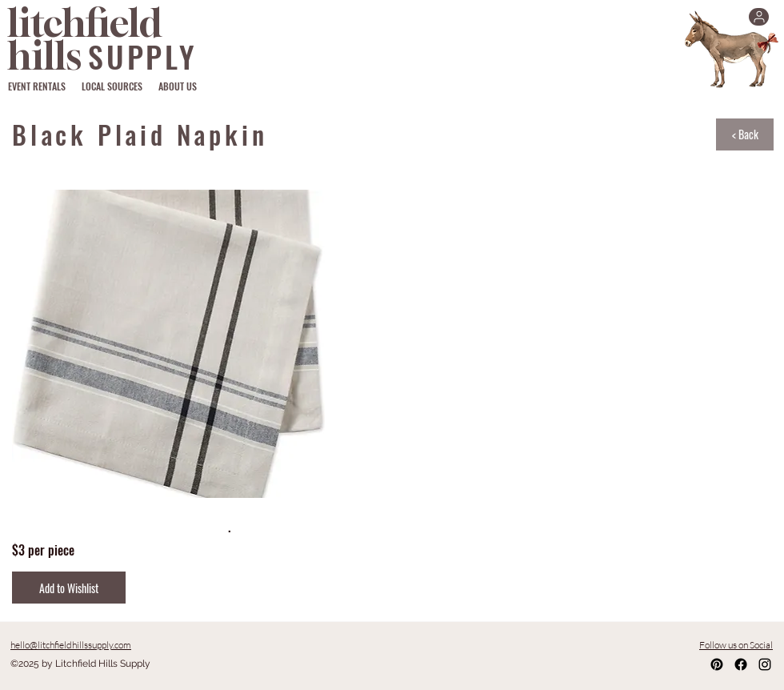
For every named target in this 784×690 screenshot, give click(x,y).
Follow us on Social (736, 645)
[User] (759, 17)
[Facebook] (741, 664)
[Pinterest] (717, 664)
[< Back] (745, 134)
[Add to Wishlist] (69, 588)
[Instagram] (765, 664)
